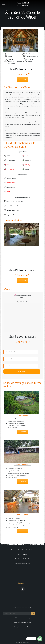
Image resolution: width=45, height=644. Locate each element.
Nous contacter (22, 79)
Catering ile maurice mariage (23, 618)
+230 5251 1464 (22, 554)
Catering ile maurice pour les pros (22, 627)
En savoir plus (22, 432)
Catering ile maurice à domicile (22, 622)
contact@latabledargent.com (22, 564)
